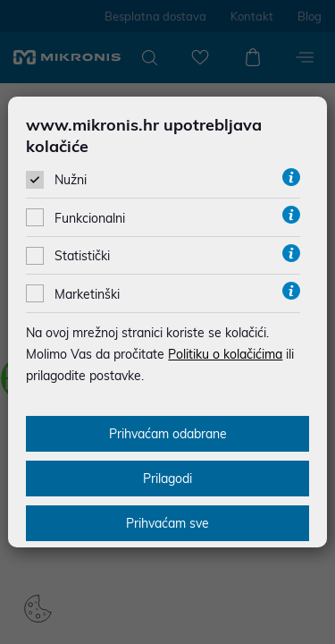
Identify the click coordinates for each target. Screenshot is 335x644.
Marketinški (87, 294)
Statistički (82, 256)
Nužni (71, 180)
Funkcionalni (90, 218)
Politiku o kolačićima (225, 354)
